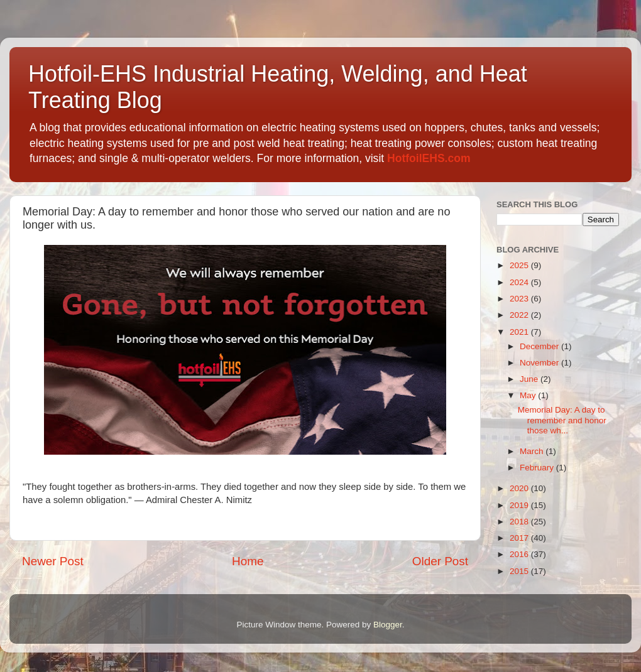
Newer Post (53, 561)
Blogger (388, 625)
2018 (520, 522)
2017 (520, 538)
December (540, 346)
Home (248, 561)
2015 (520, 571)
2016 (520, 554)
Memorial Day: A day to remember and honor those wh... (562, 420)
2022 (520, 315)
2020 (520, 488)
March (533, 451)
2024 (520, 282)
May (529, 395)
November (540, 363)
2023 (520, 299)
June (530, 379)
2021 (520, 332)
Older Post (440, 561)
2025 (520, 265)
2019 (520, 505)
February (538, 468)
